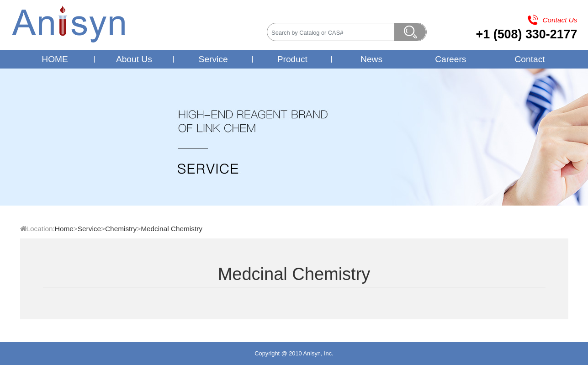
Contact (530, 59)
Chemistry (121, 229)
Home (64, 229)
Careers (450, 59)
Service (213, 59)
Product (292, 59)
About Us (134, 59)
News (371, 59)
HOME (55, 59)
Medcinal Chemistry (172, 229)
